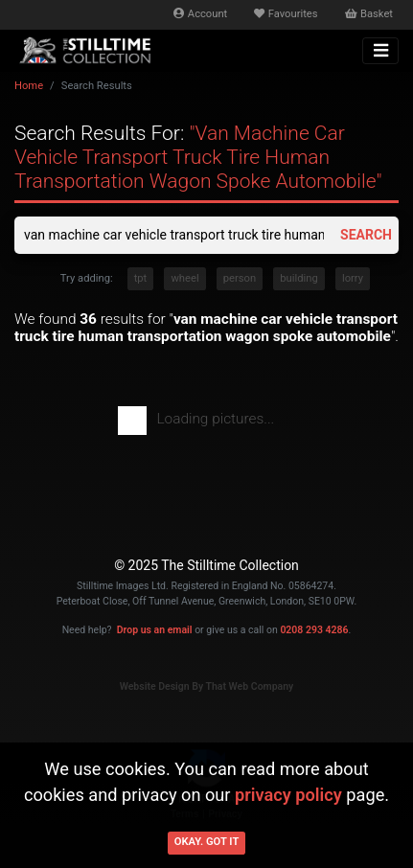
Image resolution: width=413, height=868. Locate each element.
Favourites (286, 14)
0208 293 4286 (314, 630)
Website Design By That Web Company (207, 686)
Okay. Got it (207, 842)
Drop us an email (155, 630)
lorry (353, 278)
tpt (141, 278)
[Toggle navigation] (380, 51)
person (240, 278)
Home (29, 86)
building (298, 278)
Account (200, 14)
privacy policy (288, 795)
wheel (184, 278)
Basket (369, 14)
